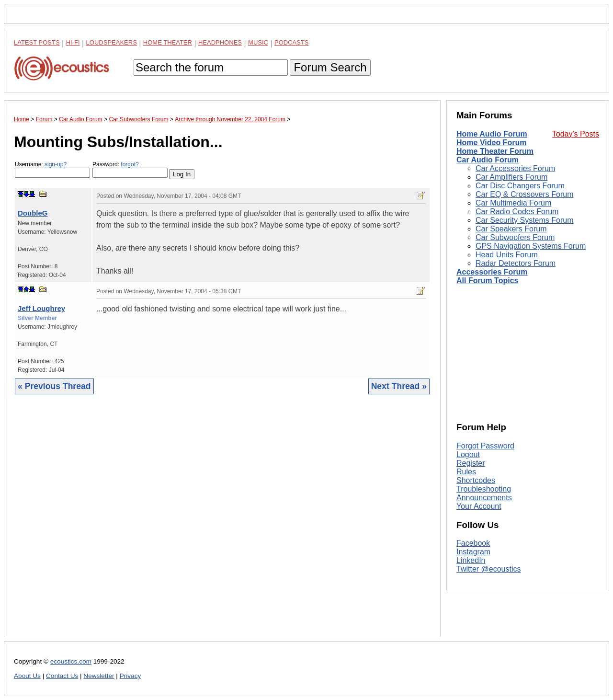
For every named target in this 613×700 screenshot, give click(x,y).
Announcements (484, 498)
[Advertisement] (222, 523)
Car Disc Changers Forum (520, 186)
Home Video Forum (491, 143)
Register (471, 463)
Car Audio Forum (488, 160)
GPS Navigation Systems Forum (531, 246)
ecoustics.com (71, 661)
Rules (466, 472)
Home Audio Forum (492, 134)
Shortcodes (476, 480)
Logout (468, 454)
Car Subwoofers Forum (515, 237)
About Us (27, 676)
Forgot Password (485, 446)
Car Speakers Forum (511, 229)
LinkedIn (471, 560)
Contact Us (62, 676)
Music (258, 42)
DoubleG (33, 213)
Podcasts (292, 42)
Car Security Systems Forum (524, 220)
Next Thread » (399, 386)
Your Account (479, 506)
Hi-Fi (73, 42)
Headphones (220, 42)
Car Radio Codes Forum (517, 212)
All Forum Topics (487, 281)
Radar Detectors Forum (516, 263)
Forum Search (330, 67)
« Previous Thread (54, 386)
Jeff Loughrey (41, 308)
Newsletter (99, 676)
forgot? (130, 164)
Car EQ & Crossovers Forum (524, 194)
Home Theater (168, 42)
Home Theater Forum (495, 151)
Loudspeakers (112, 42)
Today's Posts (576, 134)
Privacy (131, 676)
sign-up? (56, 164)
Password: (130, 169)
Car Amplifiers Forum (511, 177)
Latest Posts (37, 42)
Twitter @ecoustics (489, 569)
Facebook (473, 543)
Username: (52, 169)
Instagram (473, 552)
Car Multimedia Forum (513, 203)
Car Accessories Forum (515, 168)
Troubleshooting (484, 489)
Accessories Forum (492, 272)
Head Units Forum (507, 255)
